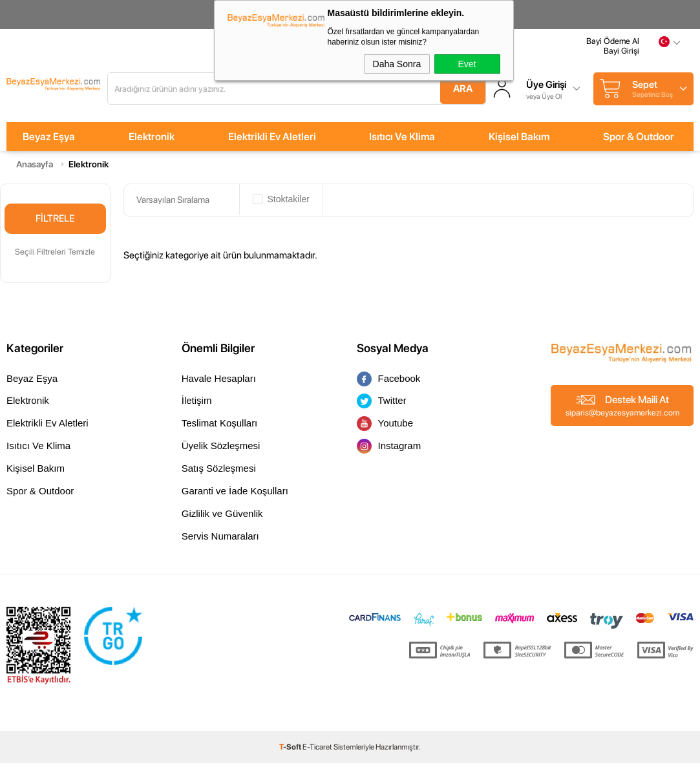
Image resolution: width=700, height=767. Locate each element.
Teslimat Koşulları (220, 427)
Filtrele (55, 222)
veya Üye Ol (579, 98)
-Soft (291, 751)
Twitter (382, 405)
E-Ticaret (317, 751)
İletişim (197, 404)
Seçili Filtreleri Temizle (55, 255)
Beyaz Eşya (49, 141)
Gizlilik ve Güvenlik (222, 517)
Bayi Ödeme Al (613, 47)
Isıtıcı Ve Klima (402, 141)
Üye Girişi (581, 87)
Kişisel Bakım (519, 141)
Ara (485, 90)
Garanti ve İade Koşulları (235, 495)
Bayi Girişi (621, 57)
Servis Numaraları (220, 540)
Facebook (389, 382)
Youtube (385, 427)
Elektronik (152, 141)
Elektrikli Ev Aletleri (272, 141)
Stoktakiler (281, 204)
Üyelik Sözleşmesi (221, 449)
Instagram (389, 450)
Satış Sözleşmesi (219, 472)
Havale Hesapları (219, 382)
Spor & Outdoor (639, 141)
